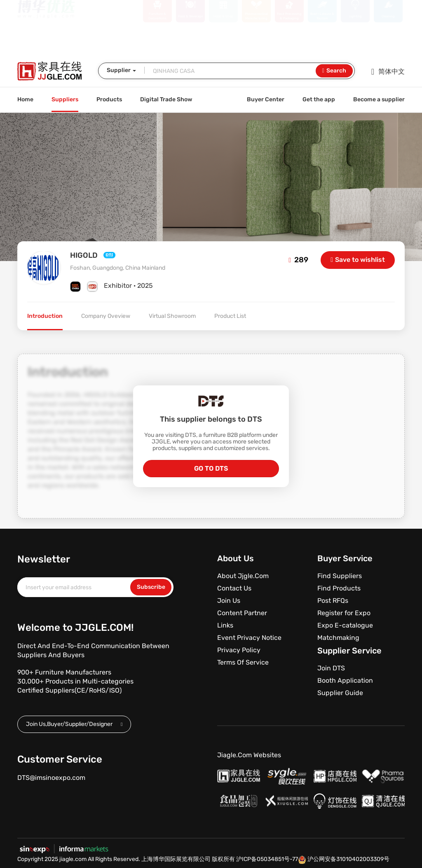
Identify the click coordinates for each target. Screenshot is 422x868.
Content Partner (242, 613)
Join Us (229, 601)
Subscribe (151, 587)
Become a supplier (379, 99)
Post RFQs (333, 601)
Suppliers (65, 99)
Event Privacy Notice (249, 638)
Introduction (45, 316)
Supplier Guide (340, 693)
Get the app (319, 99)
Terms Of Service (243, 662)
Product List (230, 316)
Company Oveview (106, 316)
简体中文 (388, 72)
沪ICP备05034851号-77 (267, 859)
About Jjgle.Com (243, 576)
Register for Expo (344, 613)
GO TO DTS (211, 468)
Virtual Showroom (172, 316)
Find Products (339, 588)
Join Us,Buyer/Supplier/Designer (74, 724)
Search (334, 71)
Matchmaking (338, 638)
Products (109, 99)
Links (225, 625)
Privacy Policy (239, 650)
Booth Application (345, 680)
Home (25, 99)
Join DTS (331, 668)
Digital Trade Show (166, 99)
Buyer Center (266, 99)
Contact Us (234, 588)
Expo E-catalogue (345, 625)
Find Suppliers (340, 576)
